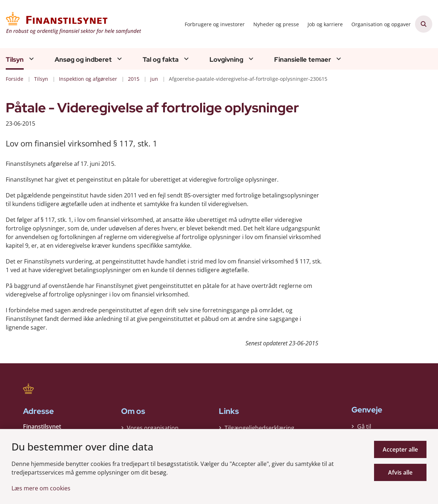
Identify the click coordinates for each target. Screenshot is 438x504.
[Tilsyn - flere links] (31, 59)
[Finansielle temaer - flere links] (338, 59)
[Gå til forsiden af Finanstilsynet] (71, 24)
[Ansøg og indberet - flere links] (119, 59)
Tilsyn (15, 60)
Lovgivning (226, 60)
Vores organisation (153, 426)
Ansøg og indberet (83, 60)
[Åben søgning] (424, 24)
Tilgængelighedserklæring (259, 426)
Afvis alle (400, 472)
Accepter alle (400, 449)
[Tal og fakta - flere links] (185, 59)
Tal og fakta (161, 60)
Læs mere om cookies (41, 488)
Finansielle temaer (303, 60)
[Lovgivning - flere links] (250, 59)
